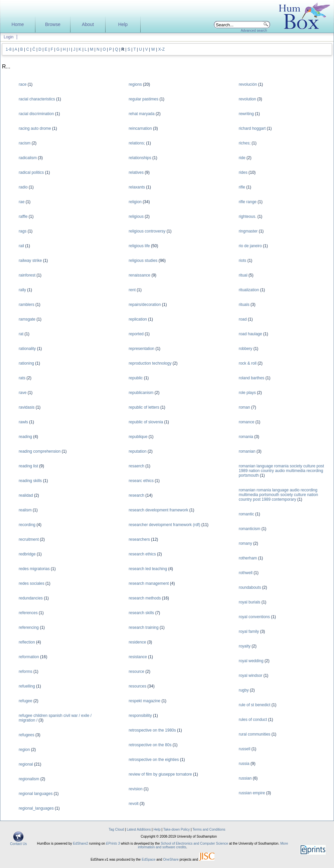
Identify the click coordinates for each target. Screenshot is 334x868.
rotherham (248, 558)
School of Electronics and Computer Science (194, 843)
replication (138, 319)
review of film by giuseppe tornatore (160, 774)
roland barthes (252, 378)
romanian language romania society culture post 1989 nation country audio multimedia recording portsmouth (281, 471)
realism (25, 510)
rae (22, 202)
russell (245, 749)
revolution (247, 99)
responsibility (140, 716)
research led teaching (148, 569)
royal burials (250, 602)
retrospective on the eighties (154, 760)
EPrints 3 (113, 843)
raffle (23, 216)
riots (243, 261)
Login (9, 37)
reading (25, 437)
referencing (29, 627)
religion (135, 202)
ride (242, 158)
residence (137, 642)
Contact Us (18, 842)
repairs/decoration (145, 305)
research (136, 495)
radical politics (31, 172)
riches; (245, 143)
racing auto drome (35, 128)
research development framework (158, 510)
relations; (137, 143)
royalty (245, 646)
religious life (139, 246)
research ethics (142, 554)
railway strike (30, 261)
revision (135, 789)
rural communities (255, 734)
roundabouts (250, 587)
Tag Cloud (116, 829)
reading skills (30, 481)
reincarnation (140, 128)
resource (136, 672)
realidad (26, 495)
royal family (249, 631)
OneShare (171, 859)
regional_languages (36, 808)
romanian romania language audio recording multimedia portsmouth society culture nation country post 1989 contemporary (278, 495)
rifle (242, 187)
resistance (138, 657)
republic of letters (144, 407)
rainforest (27, 275)
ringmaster (248, 231)
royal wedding (251, 661)
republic (136, 378)
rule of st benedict (255, 705)
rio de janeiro (250, 246)
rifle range (248, 202)
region (24, 750)
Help (123, 25)
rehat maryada (141, 114)
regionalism (29, 779)
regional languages (36, 794)
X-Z (161, 49)
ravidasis (27, 407)
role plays (247, 393)
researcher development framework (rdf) (164, 525)
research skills (141, 613)
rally (22, 290)
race (23, 84)
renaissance (139, 275)
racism (25, 143)
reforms (26, 672)
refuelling (27, 686)
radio (23, 187)
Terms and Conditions (209, 829)
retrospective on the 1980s (152, 730)
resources (137, 686)
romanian (247, 451)
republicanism (141, 393)
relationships (140, 158)
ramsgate (27, 319)
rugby (244, 690)
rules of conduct (253, 720)
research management (149, 583)
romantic (246, 514)
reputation (137, 451)
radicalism (28, 158)
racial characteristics (37, 99)
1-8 (9, 49)
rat (21, 334)
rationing (26, 363)
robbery (246, 349)
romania (246, 437)
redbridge (27, 554)
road (243, 319)
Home (18, 25)
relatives (136, 172)
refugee (26, 701)
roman (244, 407)
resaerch (136, 466)
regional (26, 764)
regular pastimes (143, 99)
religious (136, 216)
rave (23, 393)
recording (27, 525)
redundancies (31, 598)
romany (245, 543)
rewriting (246, 114)
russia (244, 764)
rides (243, 172)
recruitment (29, 539)
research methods (145, 598)
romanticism (250, 529)
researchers (139, 539)
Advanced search (254, 31)
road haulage (251, 334)
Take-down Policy (177, 829)
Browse (53, 25)
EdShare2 (80, 843)
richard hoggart (252, 128)
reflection (27, 642)
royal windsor (251, 676)
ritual (243, 275)
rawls (23, 422)
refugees (27, 735)
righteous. (248, 216)
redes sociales (32, 583)
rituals (244, 305)
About (88, 25)
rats (22, 378)
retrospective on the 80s (150, 745)
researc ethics (141, 481)
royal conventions (254, 617)
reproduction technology (150, 363)
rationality (27, 349)
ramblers (27, 305)
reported (136, 334)
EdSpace (148, 859)
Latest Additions (139, 829)
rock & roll (248, 363)
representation (141, 349)
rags (23, 231)
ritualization (249, 290)
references (28, 613)
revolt (133, 804)
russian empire (252, 793)
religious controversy (147, 231)
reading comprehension (40, 451)
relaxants (137, 187)
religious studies (143, 261)
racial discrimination (36, 114)
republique (138, 437)
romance (247, 422)
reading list (28, 466)
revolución (248, 84)
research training (143, 627)
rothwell (246, 573)
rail (21, 246)
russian (245, 778)
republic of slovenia (146, 422)
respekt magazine (144, 701)
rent (132, 290)
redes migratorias (34, 569)
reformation (29, 657)
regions (135, 84)
